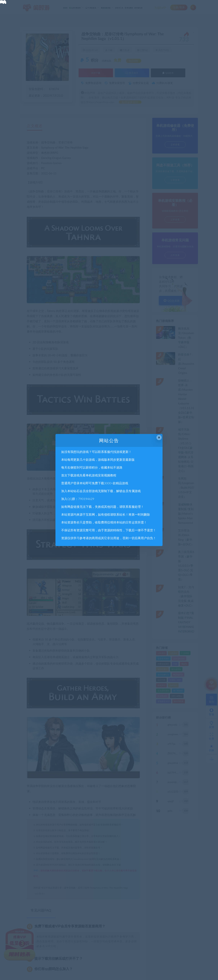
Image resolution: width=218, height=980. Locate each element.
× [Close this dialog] (159, 437)
